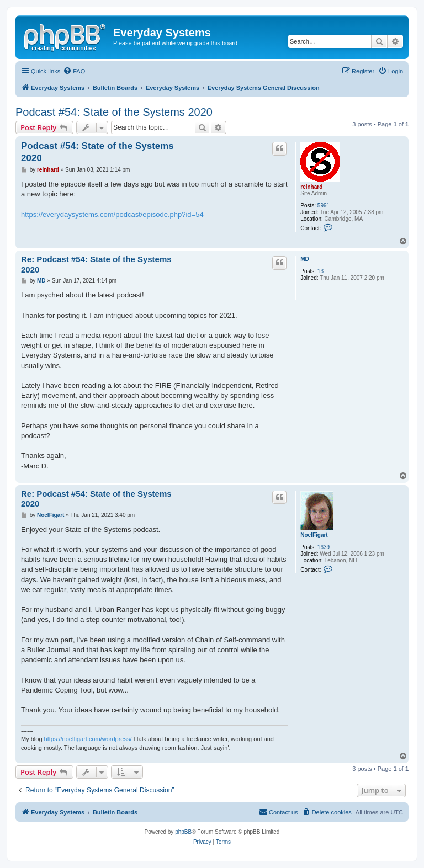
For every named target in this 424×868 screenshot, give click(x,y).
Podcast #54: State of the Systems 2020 (114, 112)
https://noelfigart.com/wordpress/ (88, 739)
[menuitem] (74, 71)
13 (320, 271)
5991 (324, 206)
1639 (324, 547)
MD (305, 259)
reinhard (311, 187)
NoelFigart (314, 535)
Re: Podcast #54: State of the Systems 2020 (96, 264)
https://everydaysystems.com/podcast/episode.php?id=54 (112, 214)
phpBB (183, 832)
